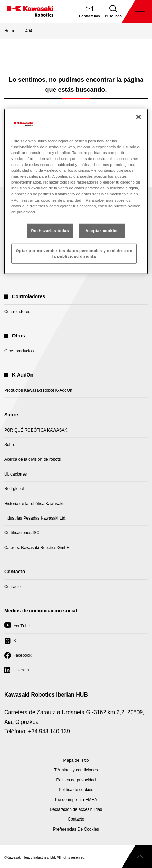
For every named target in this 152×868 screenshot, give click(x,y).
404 (29, 31)
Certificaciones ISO (22, 533)
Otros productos (19, 351)
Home (10, 31)
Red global (14, 489)
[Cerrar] (138, 117)
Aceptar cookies (102, 230)
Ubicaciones (15, 474)
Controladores (17, 312)
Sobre (10, 445)
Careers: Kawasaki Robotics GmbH (37, 548)
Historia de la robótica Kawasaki (34, 504)
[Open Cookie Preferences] (76, 829)
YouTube (17, 628)
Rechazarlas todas (50, 230)
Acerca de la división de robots (32, 459)
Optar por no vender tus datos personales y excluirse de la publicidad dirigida (74, 253)
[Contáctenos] (90, 11)
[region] (76, 192)
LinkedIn (16, 672)
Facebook (18, 657)
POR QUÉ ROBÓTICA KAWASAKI (36, 430)
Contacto (12, 587)
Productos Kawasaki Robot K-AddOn (38, 390)
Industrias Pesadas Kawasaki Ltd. (35, 518)
